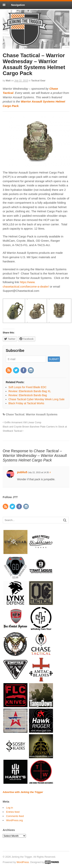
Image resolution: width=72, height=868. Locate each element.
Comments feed (15, 816)
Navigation (18, 5)
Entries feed (13, 812)
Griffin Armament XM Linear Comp (22, 422)
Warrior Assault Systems (42, 414)
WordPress (23, 862)
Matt (8, 81)
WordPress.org (14, 820)
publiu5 (22, 472)
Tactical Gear (38, 81)
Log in (10, 808)
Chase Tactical (15, 414)
